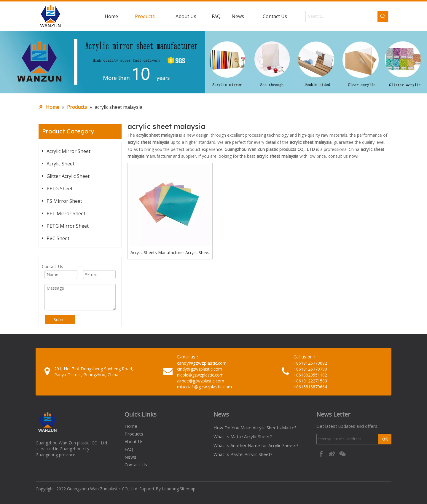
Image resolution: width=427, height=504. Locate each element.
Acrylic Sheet (60, 164)
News (130, 457)
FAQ (129, 449)
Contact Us (136, 465)
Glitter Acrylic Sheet (68, 176)
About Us (134, 441)
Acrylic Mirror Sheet (68, 151)
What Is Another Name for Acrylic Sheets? (256, 445)
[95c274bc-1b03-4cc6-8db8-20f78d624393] (213, 62)
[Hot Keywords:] (383, 16)
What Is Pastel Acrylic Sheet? (243, 454)
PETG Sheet (60, 189)
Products (134, 434)
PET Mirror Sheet (66, 213)
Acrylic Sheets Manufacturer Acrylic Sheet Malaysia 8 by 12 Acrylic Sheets (170, 253)
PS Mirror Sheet (64, 201)
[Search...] (342, 16)
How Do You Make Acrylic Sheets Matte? (255, 428)
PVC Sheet (58, 238)
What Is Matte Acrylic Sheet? (243, 436)
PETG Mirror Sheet (68, 226)
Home (131, 426)
